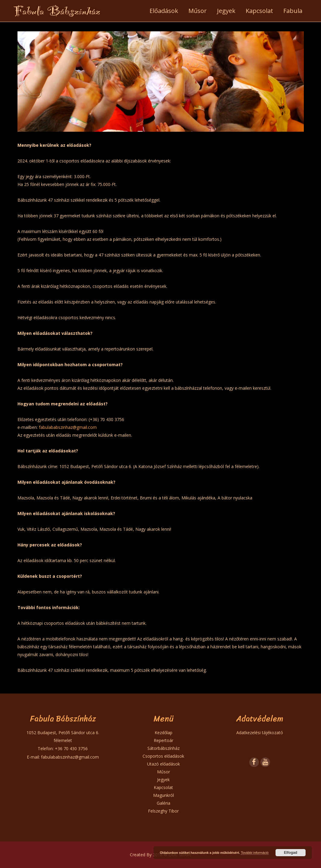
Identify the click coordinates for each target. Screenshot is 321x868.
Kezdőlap (164, 733)
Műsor (164, 772)
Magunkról (164, 795)
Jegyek (163, 780)
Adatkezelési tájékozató (260, 733)
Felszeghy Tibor (163, 811)
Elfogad (291, 853)
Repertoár (164, 740)
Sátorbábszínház (164, 748)
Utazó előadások (164, 764)
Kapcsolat (163, 787)
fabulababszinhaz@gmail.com (68, 427)
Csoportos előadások (163, 756)
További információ (255, 853)
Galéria (164, 803)
